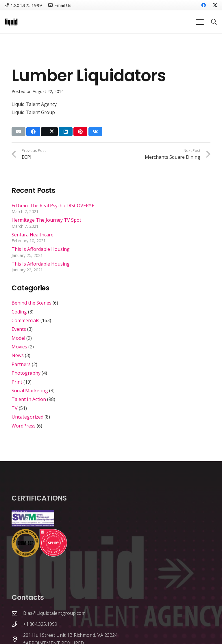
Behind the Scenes (32, 303)
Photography (26, 373)
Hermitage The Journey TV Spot (46, 220)
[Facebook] (203, 5)
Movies (19, 347)
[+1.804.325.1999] (17, 624)
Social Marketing (30, 391)
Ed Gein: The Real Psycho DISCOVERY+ (53, 206)
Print (17, 382)
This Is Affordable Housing (41, 249)
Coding (19, 312)
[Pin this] (80, 132)
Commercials (25, 320)
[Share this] (33, 132)
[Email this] (18, 132)
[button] (200, 22)
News (18, 355)
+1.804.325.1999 (40, 624)
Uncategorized (27, 417)
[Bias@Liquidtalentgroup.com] (17, 613)
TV (15, 408)
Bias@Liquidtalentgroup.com (54, 613)
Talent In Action (29, 399)
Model (18, 338)
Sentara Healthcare (33, 235)
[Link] (11, 22)
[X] (213, 5)
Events (19, 329)
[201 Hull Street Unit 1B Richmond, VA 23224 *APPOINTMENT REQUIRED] (17, 639)
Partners (21, 364)
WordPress (24, 426)
